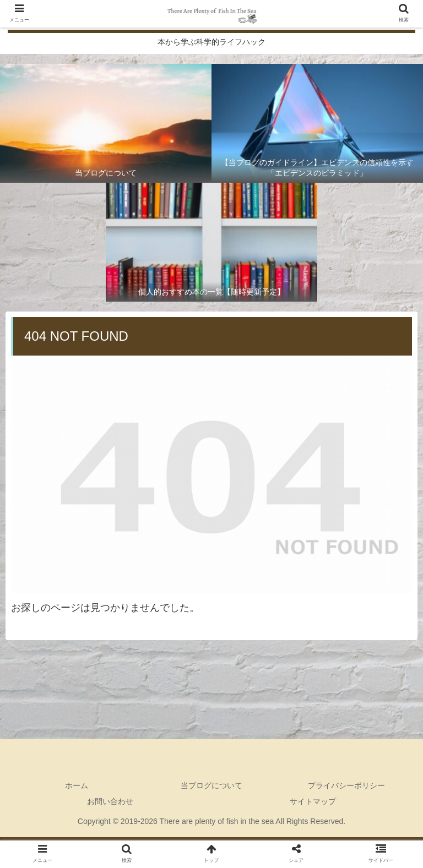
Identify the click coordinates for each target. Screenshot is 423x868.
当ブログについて (211, 785)
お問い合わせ (110, 801)
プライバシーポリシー (346, 785)
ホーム (77, 785)
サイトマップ (313, 801)
